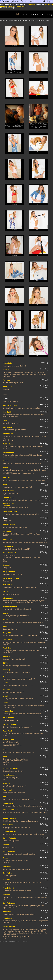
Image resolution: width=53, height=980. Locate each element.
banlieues (7, 370)
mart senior (7, 427)
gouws (5, 613)
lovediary (6, 670)
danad (5, 467)
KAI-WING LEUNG (10, 831)
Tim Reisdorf (8, 363)
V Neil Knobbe (8, 718)
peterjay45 (7, 911)
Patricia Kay (8, 585)
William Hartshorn (10, 511)
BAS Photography (10, 724)
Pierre (5, 797)
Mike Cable (7, 412)
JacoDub (6, 380)
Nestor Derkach (9, 926)
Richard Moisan (9, 525)
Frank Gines (8, 648)
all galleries (10, 6)
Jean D (5, 461)
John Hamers (8, 918)
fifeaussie (7, 565)
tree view (31, 4)
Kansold (6, 858)
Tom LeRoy (7, 639)
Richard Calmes (9, 818)
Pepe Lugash (8, 546)
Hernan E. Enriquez (11, 810)
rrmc (5, 676)
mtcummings (8, 598)
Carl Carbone (8, 873)
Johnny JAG (8, 803)
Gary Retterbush (9, 903)
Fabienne (6, 895)
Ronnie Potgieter (9, 838)
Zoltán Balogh (8, 491)
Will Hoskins (8, 444)
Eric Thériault (8, 689)
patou (5, 484)
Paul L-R (6, 478)
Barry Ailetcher (9, 572)
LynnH (5, 696)
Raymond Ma (8, 434)
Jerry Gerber (8, 711)
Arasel (5, 620)
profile (3, 6)
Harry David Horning (11, 578)
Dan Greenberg (9, 452)
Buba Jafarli (8, 531)
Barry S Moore (9, 633)
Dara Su (6, 591)
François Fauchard (10, 606)
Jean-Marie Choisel (10, 768)
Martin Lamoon (9, 775)
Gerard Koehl (8, 825)
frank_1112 (7, 387)
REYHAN (6, 783)
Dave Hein (7, 866)
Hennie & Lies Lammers (8, 504)
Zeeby (5, 420)
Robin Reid (7, 731)
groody (6, 626)
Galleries (20, 6)
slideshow (49, 4)
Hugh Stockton (9, 851)
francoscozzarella (10, 405)
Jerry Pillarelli (8, 888)
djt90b (5, 663)
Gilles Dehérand (9, 553)
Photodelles (7, 540)
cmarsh (6, 845)
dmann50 (6, 656)
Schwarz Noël (8, 739)
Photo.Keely (8, 790)
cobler (5, 683)
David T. (6, 756)
